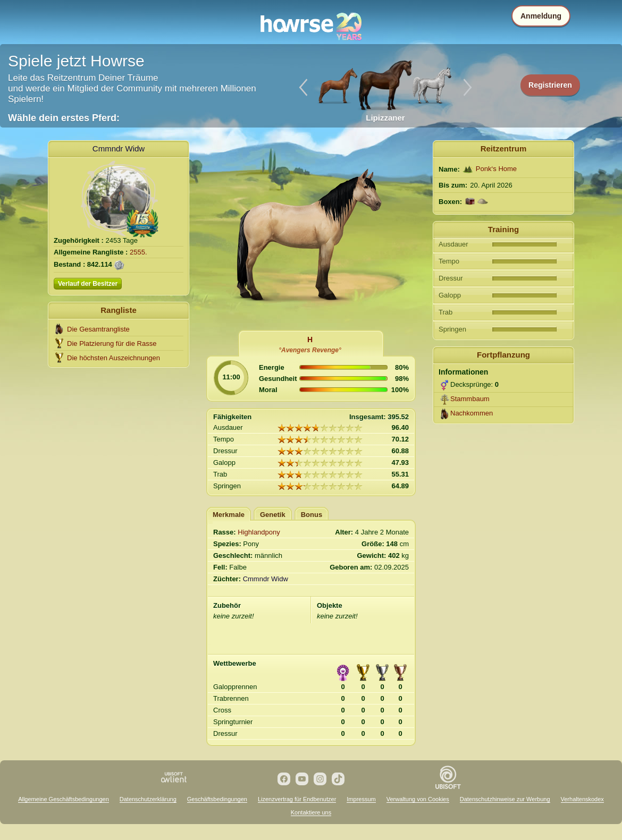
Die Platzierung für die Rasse (112, 343)
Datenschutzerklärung (148, 799)
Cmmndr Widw (119, 149)
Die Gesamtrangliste (98, 329)
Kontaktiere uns (311, 812)
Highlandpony (259, 532)
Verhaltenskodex (582, 799)
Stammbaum (470, 399)
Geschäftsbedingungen (217, 799)
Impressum (361, 799)
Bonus (312, 515)
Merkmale (229, 515)
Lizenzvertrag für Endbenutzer (297, 799)
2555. (138, 252)
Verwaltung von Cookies (418, 799)
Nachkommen (472, 413)
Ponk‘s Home (496, 169)
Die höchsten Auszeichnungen (114, 358)
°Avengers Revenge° (310, 350)
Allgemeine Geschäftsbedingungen (64, 799)
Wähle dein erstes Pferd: (64, 118)
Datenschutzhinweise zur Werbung (505, 799)
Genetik (273, 515)
